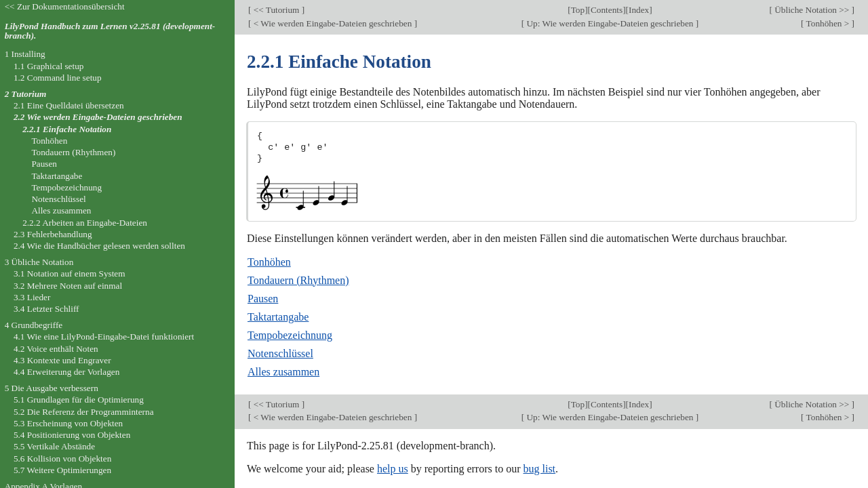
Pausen (263, 299)
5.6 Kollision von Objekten (62, 459)
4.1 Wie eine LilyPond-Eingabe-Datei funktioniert (104, 337)
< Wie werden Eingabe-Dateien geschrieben (332, 23)
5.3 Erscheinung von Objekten (68, 423)
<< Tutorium (276, 10)
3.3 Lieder (32, 297)
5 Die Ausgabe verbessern (52, 388)
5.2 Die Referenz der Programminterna (84, 412)
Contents (607, 10)
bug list (539, 469)
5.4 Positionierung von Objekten (72, 435)
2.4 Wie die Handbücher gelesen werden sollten (99, 246)
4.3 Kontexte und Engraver (62, 360)
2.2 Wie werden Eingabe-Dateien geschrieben (98, 117)
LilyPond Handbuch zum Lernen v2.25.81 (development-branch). (110, 31)
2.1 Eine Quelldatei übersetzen (69, 105)
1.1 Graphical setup (49, 66)
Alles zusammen (283, 372)
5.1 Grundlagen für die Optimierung (79, 400)
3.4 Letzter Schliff (46, 309)
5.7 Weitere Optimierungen (62, 470)
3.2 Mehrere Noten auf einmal (68, 286)
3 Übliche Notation (39, 262)
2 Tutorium (26, 94)
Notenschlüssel (280, 353)
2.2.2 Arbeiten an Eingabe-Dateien (85, 223)
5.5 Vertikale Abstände (54, 446)
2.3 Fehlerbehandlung (53, 234)
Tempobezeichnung (290, 335)
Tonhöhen (269, 262)
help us (393, 469)
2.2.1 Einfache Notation (67, 129)
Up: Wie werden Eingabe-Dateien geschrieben (610, 23)
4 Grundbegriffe (34, 325)
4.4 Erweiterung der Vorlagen (66, 372)
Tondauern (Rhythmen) (298, 280)
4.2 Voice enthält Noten (56, 349)
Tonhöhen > (828, 23)
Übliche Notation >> (812, 10)
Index (639, 10)
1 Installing (25, 54)
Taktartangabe (278, 317)
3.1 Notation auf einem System (70, 273)
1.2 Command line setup (58, 78)
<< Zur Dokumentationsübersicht (65, 6)
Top (578, 10)
